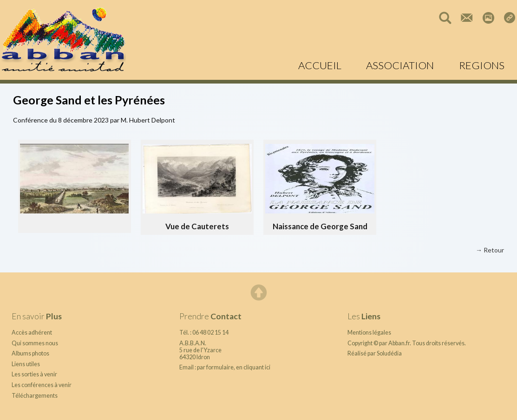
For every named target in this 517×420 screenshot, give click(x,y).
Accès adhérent (32, 333)
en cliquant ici (253, 367)
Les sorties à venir (34, 374)
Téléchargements (35, 396)
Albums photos (30, 353)
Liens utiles (26, 364)
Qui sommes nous (35, 343)
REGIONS (482, 65)
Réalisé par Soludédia (375, 353)
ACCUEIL (320, 65)
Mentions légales (369, 333)
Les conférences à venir (42, 385)
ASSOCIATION (400, 65)
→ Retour (490, 250)
